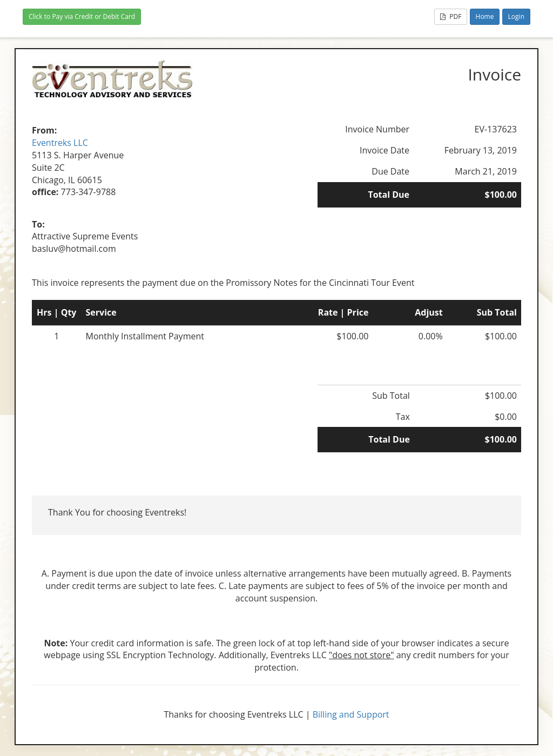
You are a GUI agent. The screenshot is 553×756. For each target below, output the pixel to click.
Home (485, 16)
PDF (451, 16)
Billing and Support (351, 714)
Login (516, 16)
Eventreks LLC (60, 143)
